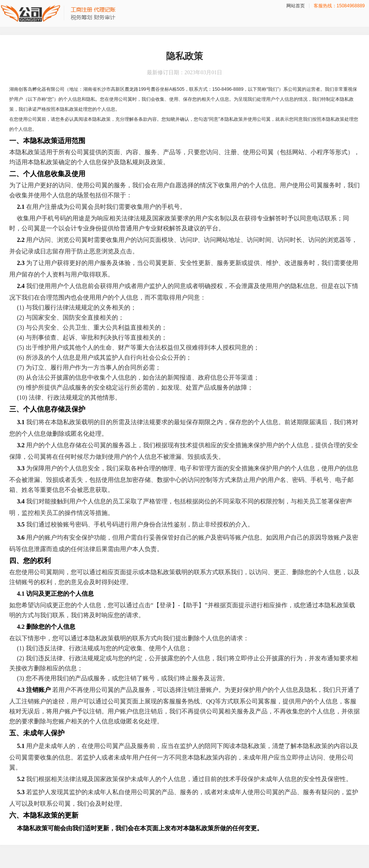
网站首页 (296, 6)
